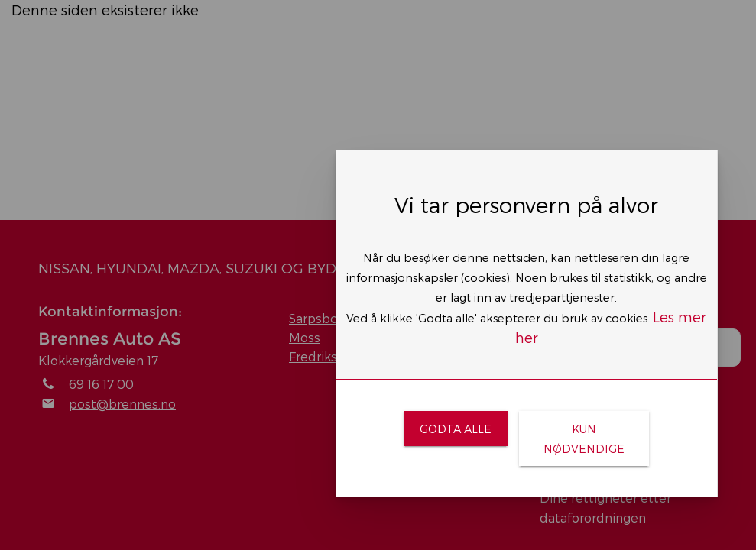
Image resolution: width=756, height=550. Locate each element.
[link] (455, 429)
